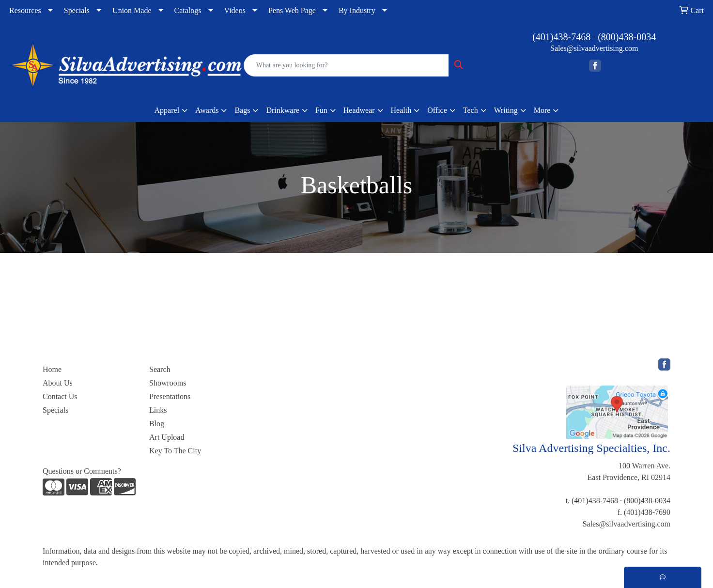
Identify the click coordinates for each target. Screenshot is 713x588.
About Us (58, 383)
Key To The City (175, 451)
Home (52, 369)
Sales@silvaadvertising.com (594, 48)
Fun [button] (321, 110)
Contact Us (60, 396)
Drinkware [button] (282, 110)
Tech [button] (471, 110)
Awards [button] (207, 110)
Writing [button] (506, 110)
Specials (77, 10)
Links (158, 410)
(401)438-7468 (561, 37)
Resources (25, 10)
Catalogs (188, 10)
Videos (235, 10)
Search (160, 369)
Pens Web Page (292, 10)
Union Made (132, 10)
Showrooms (168, 383)
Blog (157, 424)
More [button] (542, 110)
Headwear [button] (359, 110)
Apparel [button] (167, 110)
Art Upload (167, 437)
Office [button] (437, 110)
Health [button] (401, 110)
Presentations (170, 396)
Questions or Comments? (82, 471)
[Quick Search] (347, 65)
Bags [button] (242, 110)
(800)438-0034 (627, 37)
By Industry (357, 10)
